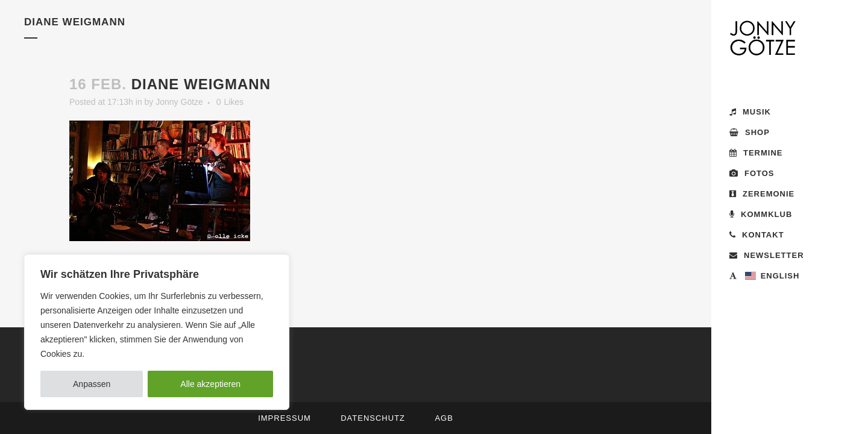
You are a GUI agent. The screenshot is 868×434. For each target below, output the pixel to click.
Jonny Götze (179, 102)
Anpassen (92, 384)
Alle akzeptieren (210, 384)
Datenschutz (373, 418)
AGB (444, 418)
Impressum (285, 418)
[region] (157, 332)
